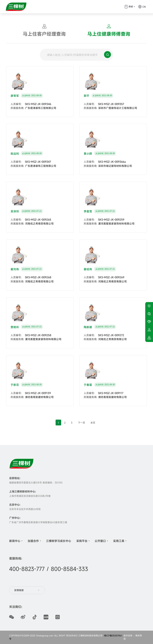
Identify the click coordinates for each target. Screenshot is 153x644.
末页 (93, 423)
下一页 (81, 423)
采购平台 (82, 541)
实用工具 (119, 541)
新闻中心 (15, 541)
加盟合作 (33, 541)
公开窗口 (100, 541)
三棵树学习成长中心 (59, 541)
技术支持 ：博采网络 (133, 637)
